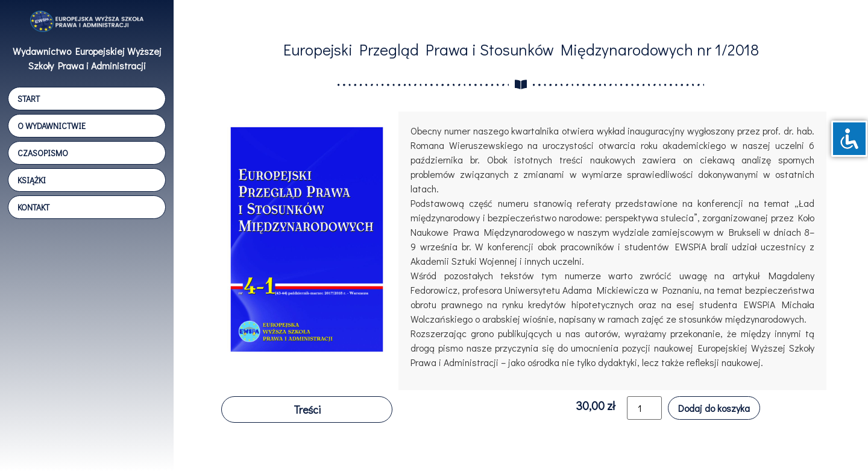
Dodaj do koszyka (714, 408)
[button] (307, 409)
